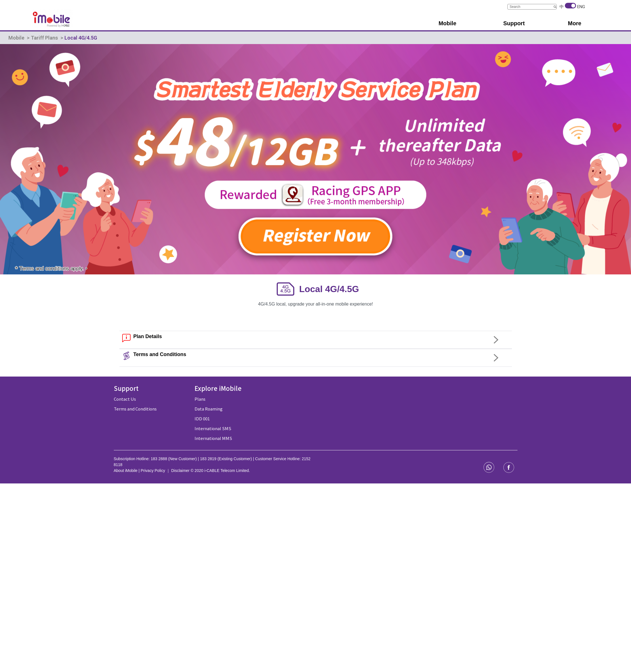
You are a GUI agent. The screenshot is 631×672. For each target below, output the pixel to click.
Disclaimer (181, 471)
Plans (200, 399)
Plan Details (148, 336)
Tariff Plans (44, 38)
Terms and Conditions (160, 354)
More (575, 23)
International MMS (213, 438)
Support (514, 23)
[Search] (555, 7)
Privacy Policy (153, 471)
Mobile (16, 38)
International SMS (213, 428)
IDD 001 (202, 418)
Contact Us (125, 399)
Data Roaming (209, 409)
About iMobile (126, 471)
